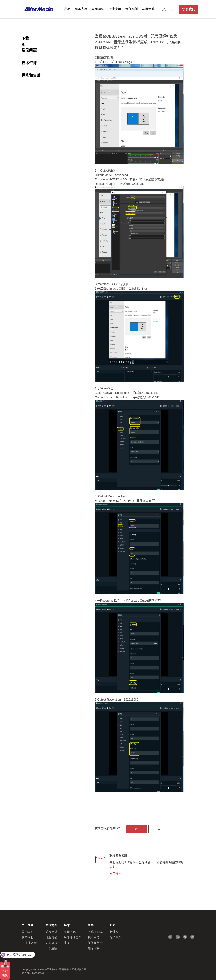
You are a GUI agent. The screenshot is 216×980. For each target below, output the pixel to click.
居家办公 (51, 943)
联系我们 (189, 9)
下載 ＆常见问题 (35, 38)
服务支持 (81, 9)
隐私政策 (116, 937)
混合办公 (51, 937)
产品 (67, 9)
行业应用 (115, 9)
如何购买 (94, 948)
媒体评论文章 (73, 937)
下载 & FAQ (95, 932)
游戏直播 (51, 932)
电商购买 (98, 9)
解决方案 (51, 925)
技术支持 (94, 937)
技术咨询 (29, 51)
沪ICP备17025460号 (33, 973)
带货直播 (51, 948)
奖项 (67, 943)
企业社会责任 (30, 943)
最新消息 (70, 932)
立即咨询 (115, 874)
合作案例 (132, 9)
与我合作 (148, 9)
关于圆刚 (27, 932)
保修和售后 (31, 64)
